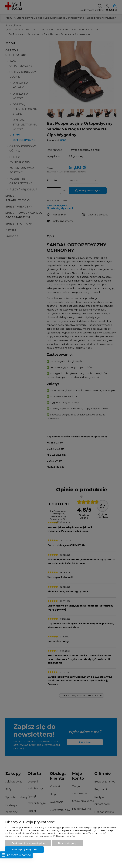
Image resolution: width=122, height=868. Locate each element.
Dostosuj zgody (67, 843)
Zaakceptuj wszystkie (24, 850)
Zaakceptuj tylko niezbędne (28, 843)
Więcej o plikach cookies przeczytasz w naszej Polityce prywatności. (40, 836)
